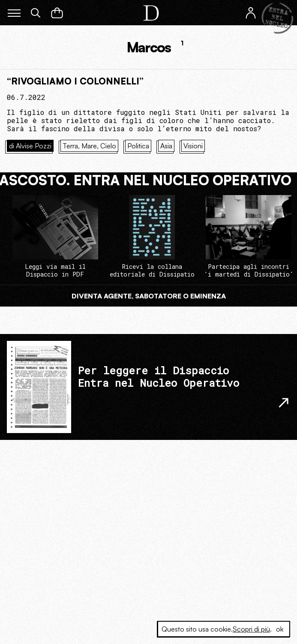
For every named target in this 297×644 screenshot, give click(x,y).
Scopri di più (251, 629)
